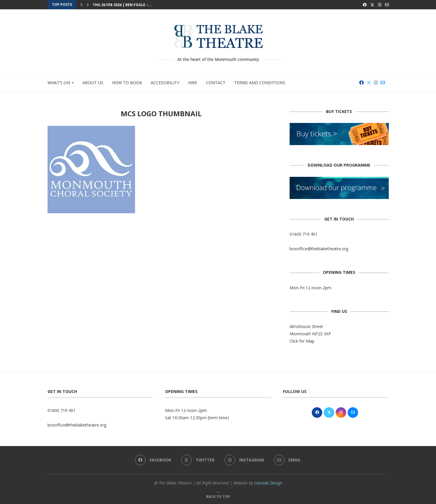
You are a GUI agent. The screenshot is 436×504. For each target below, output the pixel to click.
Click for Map (302, 341)
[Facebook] (365, 5)
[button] (81, 5)
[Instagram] (380, 5)
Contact (216, 83)
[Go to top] (218, 496)
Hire (193, 83)
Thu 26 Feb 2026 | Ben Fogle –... (122, 5)
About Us (93, 83)
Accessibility (165, 83)
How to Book (127, 83)
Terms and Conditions (260, 83)
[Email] (387, 5)
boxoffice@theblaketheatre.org (319, 249)
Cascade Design (268, 483)
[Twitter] (372, 5)
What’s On (59, 83)
